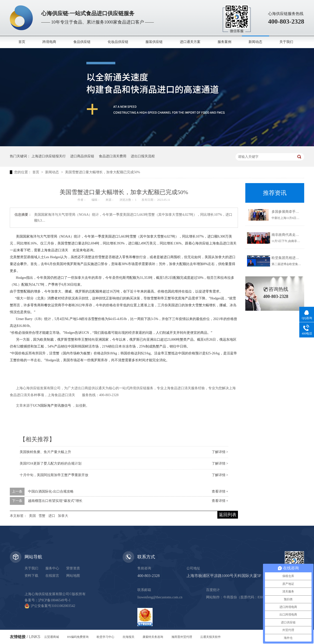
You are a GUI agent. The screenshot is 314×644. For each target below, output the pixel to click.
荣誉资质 (73, 568)
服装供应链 (154, 42)
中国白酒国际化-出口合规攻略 (51, 491)
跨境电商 (49, 42)
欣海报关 (129, 637)
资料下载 (31, 576)
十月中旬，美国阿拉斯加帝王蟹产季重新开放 (54, 475)
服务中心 (52, 568)
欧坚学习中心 (105, 637)
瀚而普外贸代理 (182, 637)
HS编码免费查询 (78, 637)
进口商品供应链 (82, 156)
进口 (52, 516)
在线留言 (52, 576)
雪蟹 (42, 516)
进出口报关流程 (143, 156)
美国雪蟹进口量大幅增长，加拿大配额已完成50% (103, 172)
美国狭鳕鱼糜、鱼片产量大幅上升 (45, 452)
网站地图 (73, 576)
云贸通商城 (52, 637)
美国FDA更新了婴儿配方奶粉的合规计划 (51, 463)
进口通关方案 (190, 42)
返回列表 (228, 515)
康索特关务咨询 (153, 637)
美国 (32, 516)
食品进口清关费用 (113, 156)
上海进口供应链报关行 (49, 156)
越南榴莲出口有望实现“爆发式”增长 (55, 501)
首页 (22, 42)
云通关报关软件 (210, 637)
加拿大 (63, 516)
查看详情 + (220, 491)
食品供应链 (82, 42)
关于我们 (286, 42)
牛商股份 (230, 597)
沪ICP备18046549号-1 (54, 600)
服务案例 (224, 42)
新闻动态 (255, 42)
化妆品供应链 (118, 42)
